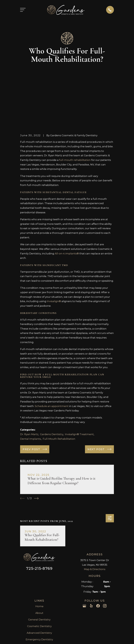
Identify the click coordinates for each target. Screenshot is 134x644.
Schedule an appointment (52, 360)
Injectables (39, 600)
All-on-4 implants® (67, 208)
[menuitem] (25, 642)
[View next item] (36, 453)
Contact (39, 607)
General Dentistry (39, 574)
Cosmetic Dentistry (39, 581)
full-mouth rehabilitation (75, 114)
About (39, 567)
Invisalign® (54, 256)
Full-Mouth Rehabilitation (59, 393)
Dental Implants (31, 393)
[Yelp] (91, 560)
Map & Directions (95, 524)
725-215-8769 (39, 523)
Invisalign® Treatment (79, 389)
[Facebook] (98, 560)
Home (39, 561)
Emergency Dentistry (39, 594)
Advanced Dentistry (39, 587)
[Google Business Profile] (84, 560)
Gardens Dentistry (52, 389)
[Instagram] (105, 560)
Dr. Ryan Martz (29, 389)
